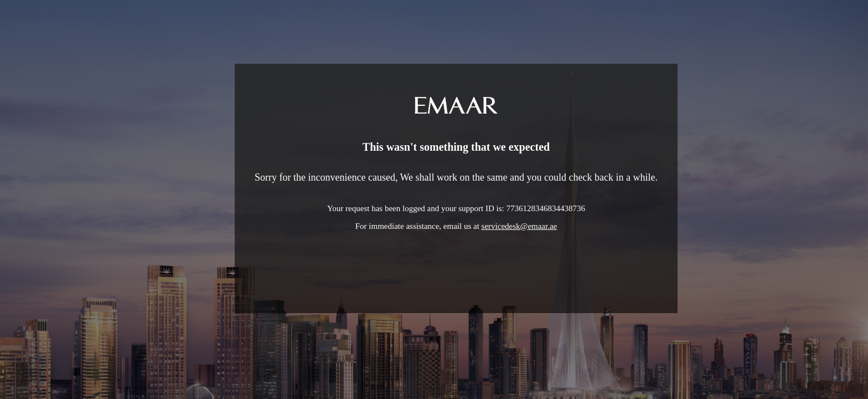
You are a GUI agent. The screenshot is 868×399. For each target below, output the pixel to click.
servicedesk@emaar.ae (520, 226)
